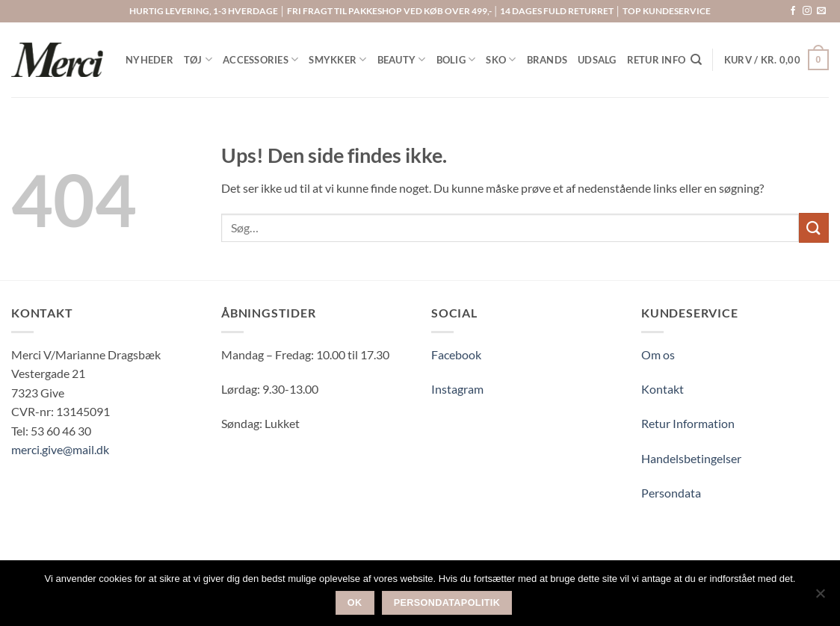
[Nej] (820, 598)
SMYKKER (337, 59)
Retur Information (688, 423)
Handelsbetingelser (691, 458)
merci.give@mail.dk (60, 449)
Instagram (457, 389)
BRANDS (547, 60)
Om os (658, 354)
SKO (501, 59)
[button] (776, 60)
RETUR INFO (657, 60)
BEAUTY (402, 59)
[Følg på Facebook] (793, 11)
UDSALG (597, 60)
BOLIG (456, 59)
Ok (355, 603)
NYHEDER (149, 60)
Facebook (456, 354)
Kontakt (663, 389)
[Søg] (696, 60)
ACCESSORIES (260, 59)
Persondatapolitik (447, 603)
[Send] (814, 227)
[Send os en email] (821, 11)
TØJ (198, 59)
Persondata (671, 493)
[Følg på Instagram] (807, 11)
